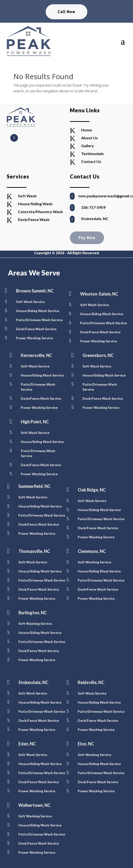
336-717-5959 (93, 207)
